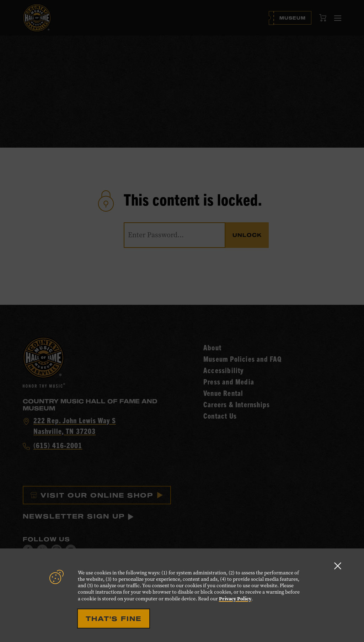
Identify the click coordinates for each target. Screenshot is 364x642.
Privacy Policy (235, 599)
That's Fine (114, 619)
